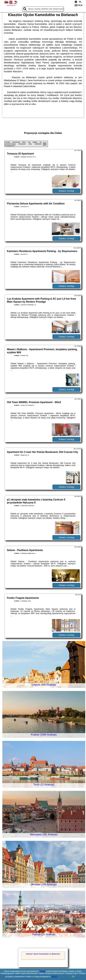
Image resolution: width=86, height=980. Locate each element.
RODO (54, 977)
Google (42, 971)
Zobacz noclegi (66, 191)
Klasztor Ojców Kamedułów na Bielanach (43, 954)
